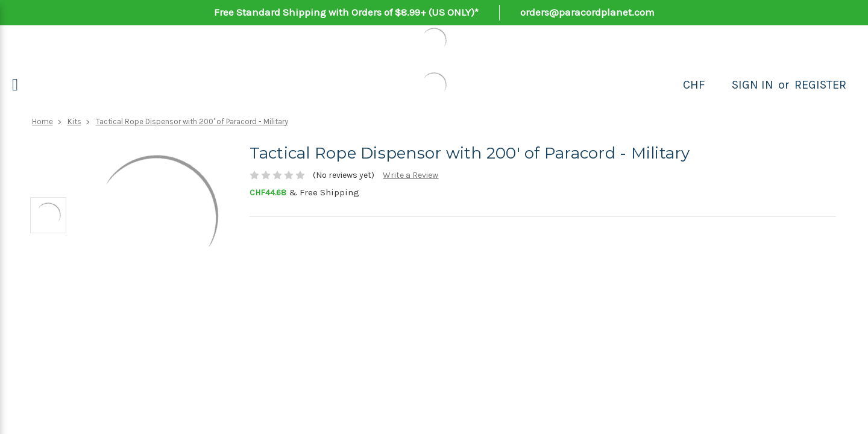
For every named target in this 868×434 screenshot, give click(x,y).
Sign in (753, 85)
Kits (74, 121)
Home (42, 121)
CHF (694, 85)
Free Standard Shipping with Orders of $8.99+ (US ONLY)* (346, 12)
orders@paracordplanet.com (587, 12)
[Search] (719, 85)
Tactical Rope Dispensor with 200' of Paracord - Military (192, 121)
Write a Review (410, 175)
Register (820, 85)
